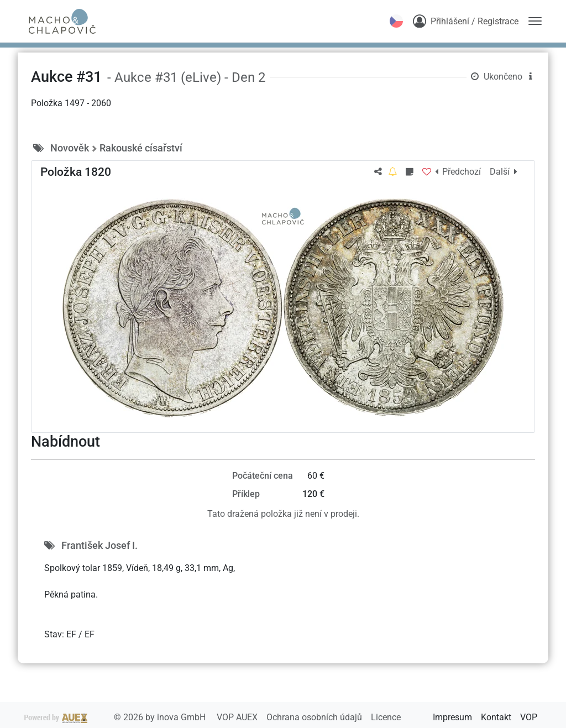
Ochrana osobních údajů (315, 717)
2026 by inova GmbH (116, 717)
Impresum (452, 717)
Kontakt (496, 717)
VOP (529, 717)
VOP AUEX (238, 717)
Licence (386, 717)
